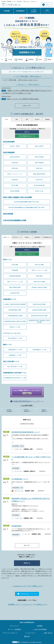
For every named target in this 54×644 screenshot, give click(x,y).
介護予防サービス (17, 237)
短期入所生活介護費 (39, 282)
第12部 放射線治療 (39, 185)
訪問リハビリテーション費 (39, 270)
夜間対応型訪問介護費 (39, 304)
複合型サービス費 (15, 327)
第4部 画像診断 (39, 163)
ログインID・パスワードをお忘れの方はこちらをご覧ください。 (27, 72)
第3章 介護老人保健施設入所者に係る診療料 (18, 197)
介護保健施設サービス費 (39, 350)
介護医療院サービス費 (15, 355)
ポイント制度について (35, 586)
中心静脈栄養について (20, 479)
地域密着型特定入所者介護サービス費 (15, 378)
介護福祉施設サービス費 (15, 350)
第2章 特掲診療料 (9, 152)
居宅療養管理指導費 (15, 276)
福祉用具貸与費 (15, 293)
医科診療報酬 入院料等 (18, 446)
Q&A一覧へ (27, 545)
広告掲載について (14, 604)
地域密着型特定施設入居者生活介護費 (15, 321)
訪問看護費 (15, 270)
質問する (27, 132)
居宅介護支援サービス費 (15, 338)
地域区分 (27, 237)
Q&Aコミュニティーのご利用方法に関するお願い (23, 99)
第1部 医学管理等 (15, 157)
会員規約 (40, 626)
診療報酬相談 (20, 11)
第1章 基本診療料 (9, 142)
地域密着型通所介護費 (15, 310)
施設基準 (37, 119)
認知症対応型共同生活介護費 (39, 316)
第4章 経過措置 (8, 214)
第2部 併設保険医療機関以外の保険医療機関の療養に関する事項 (26, 208)
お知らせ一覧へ (27, 106)
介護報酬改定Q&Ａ (47, 237)
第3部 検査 (15, 163)
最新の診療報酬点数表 (27, 622)
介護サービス (7, 237)
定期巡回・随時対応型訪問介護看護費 (15, 304)
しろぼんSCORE (34, 11)
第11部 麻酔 (15, 185)
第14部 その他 (39, 191)
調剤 (27, 119)
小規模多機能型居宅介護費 (15, 316)
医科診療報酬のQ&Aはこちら (27, 136)
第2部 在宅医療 (39, 157)
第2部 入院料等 (39, 146)
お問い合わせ (48, 633)
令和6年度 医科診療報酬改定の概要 (15, 220)
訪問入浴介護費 (39, 265)
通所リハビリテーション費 (15, 282)
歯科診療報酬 (16, 468)
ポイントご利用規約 (14, 629)
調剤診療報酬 (16, 535)
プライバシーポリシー (10, 633)
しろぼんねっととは (19, 586)
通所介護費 (39, 276)
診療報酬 (7, 11)
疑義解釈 (47, 119)
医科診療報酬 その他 (18, 488)
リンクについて (26, 604)
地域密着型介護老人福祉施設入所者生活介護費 (39, 321)
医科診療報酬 (16, 515)
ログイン (47, 5)
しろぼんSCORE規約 (40, 629)
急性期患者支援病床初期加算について (26, 432)
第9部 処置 (15, 180)
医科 (7, 119)
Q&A (47, 11)
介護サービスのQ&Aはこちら (27, 254)
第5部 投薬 (15, 168)
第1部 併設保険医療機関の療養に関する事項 (26, 202)
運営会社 (27, 636)
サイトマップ (14, 626)
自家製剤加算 (16, 526)
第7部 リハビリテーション (15, 174)
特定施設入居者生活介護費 (39, 287)
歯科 (17, 119)
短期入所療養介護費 (15, 287)
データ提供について (40, 604)
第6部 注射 (39, 168)
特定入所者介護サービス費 (15, 367)
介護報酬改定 (37, 237)
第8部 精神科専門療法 (39, 174)
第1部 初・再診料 (15, 146)
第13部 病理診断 (15, 191)
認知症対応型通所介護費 (39, 310)
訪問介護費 (15, 265)
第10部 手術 (39, 180)
